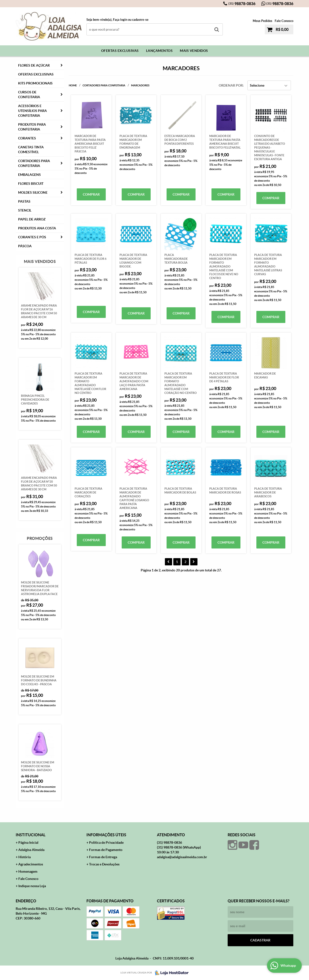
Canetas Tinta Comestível (31, 150)
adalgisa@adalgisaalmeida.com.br (182, 857)
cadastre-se (140, 20)
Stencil (25, 210)
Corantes (27, 138)
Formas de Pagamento (106, 850)
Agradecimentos (31, 864)
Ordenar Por (231, 85)
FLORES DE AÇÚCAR (34, 65)
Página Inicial (28, 843)
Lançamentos (159, 51)
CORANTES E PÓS (32, 237)
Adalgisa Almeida (31, 850)
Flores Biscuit (31, 184)
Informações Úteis (106, 835)
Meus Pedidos (263, 21)
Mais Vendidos (194, 51)
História (25, 857)
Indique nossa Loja (32, 886)
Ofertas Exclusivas (120, 51)
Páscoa (25, 246)
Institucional (31, 835)
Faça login (120, 20)
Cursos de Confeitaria (29, 95)
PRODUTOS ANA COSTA (37, 228)
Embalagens (29, 175)
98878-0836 (242, 4)
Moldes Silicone (33, 192)
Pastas (24, 201)
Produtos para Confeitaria (32, 127)
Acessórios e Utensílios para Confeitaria (32, 111)
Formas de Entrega (103, 857)
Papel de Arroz (32, 219)
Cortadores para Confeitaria (34, 163)
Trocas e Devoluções (104, 864)
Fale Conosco (284, 21)
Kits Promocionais (35, 83)
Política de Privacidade (106, 843)
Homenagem (28, 871)
